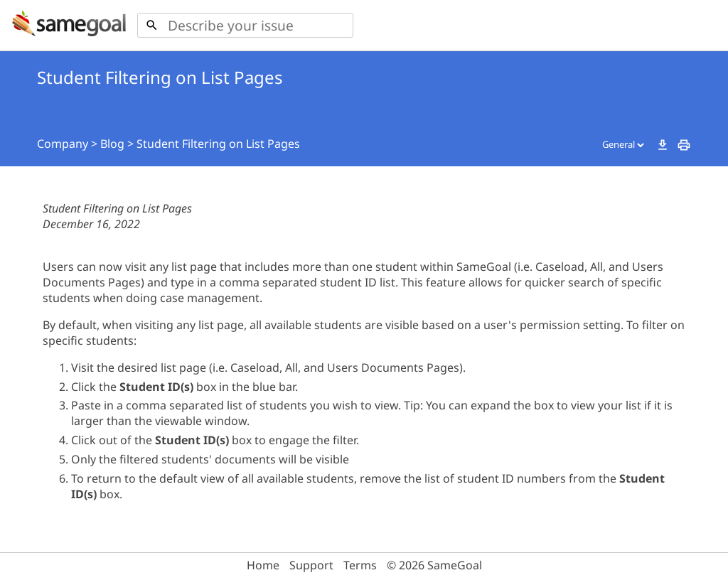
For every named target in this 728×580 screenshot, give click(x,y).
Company (63, 144)
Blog (112, 144)
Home (263, 565)
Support (311, 565)
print (684, 145)
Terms (360, 565)
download (663, 145)
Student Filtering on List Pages (218, 144)
